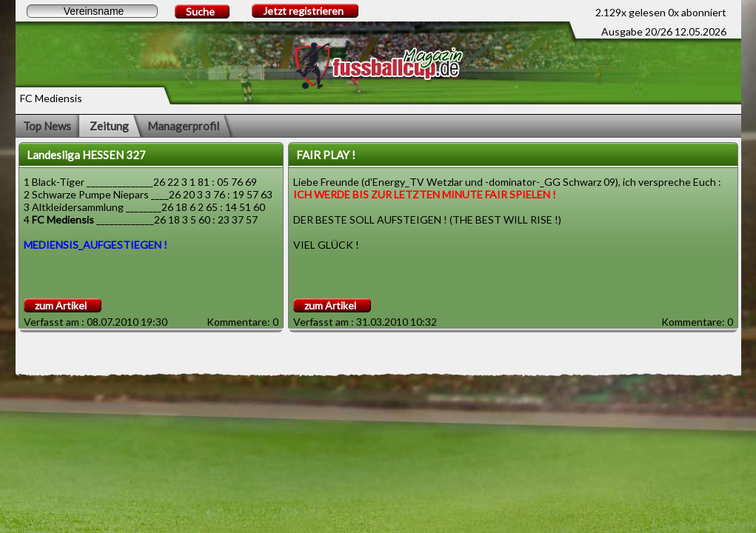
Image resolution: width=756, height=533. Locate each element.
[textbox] (92, 11)
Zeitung (109, 126)
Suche (200, 11)
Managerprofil (183, 126)
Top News (47, 126)
